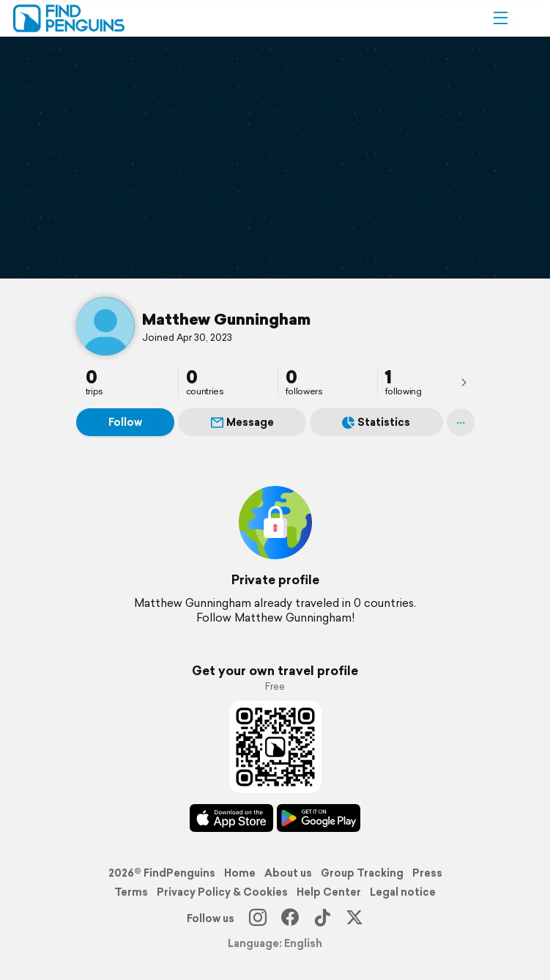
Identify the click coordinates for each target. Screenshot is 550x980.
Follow (125, 422)
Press (427, 873)
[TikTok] (322, 918)
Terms (131, 892)
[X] (354, 918)
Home (240, 873)
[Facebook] (290, 918)
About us (288, 873)
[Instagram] (258, 918)
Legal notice (403, 892)
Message (242, 422)
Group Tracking (362, 873)
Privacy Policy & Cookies (222, 892)
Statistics (376, 422)
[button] (500, 18)
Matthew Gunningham (226, 319)
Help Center (329, 892)
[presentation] (464, 382)
